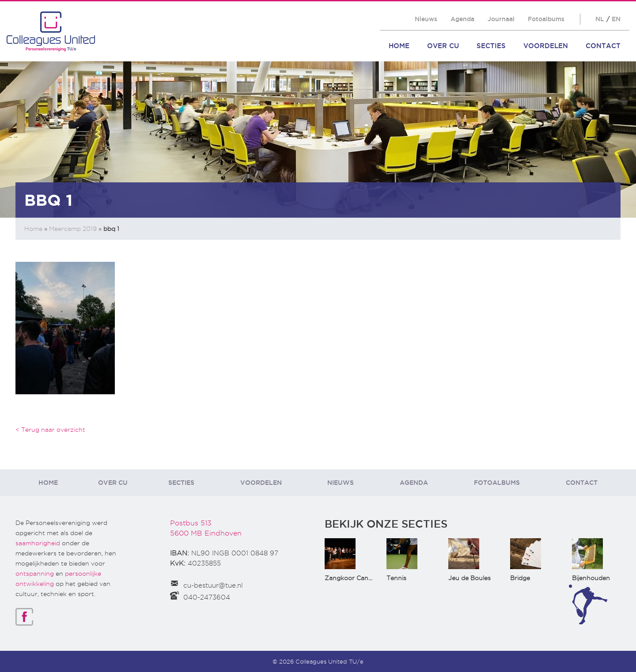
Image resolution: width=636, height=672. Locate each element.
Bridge (520, 578)
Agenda (462, 19)
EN (616, 19)
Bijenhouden (591, 578)
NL (600, 19)
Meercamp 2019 (73, 229)
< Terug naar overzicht (50, 430)
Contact (603, 46)
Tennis (396, 578)
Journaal (501, 19)
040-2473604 (207, 597)
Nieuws (426, 19)
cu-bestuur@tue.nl (213, 585)
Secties (491, 46)
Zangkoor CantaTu (354, 578)
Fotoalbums (546, 19)
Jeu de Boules (469, 578)
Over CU (443, 46)
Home (399, 46)
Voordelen (546, 46)
